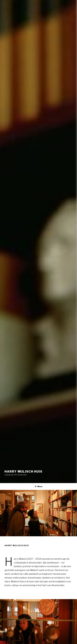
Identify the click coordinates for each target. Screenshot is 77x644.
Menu (39, 486)
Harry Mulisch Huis (23, 471)
